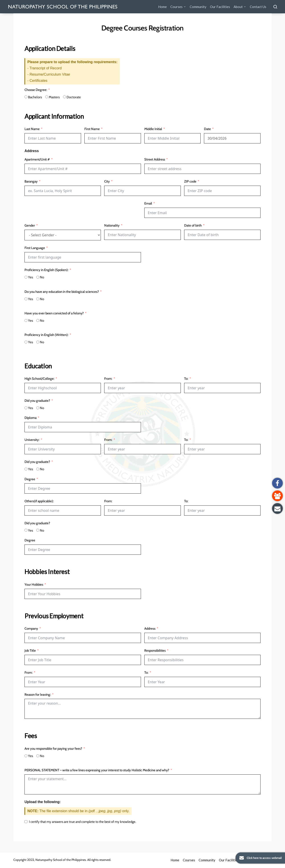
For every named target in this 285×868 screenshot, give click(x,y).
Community (198, 7)
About (238, 7)
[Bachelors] (26, 97)
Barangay (31, 181)
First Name (92, 129)
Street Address (155, 159)
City (107, 181)
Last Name (32, 129)
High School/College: (39, 379)
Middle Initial (153, 129)
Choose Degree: (36, 90)
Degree (30, 479)
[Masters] (47, 97)
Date (208, 129)
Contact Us (258, 7)
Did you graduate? (37, 401)
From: (108, 379)
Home (162, 7)
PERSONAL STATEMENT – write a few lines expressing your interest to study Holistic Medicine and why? (97, 770)
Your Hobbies (34, 585)
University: (32, 440)
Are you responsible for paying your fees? (53, 749)
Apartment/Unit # (37, 159)
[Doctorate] (64, 97)
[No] (38, 277)
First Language (35, 248)
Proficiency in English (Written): (46, 335)
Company (31, 629)
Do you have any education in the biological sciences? (62, 292)
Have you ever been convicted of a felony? (54, 313)
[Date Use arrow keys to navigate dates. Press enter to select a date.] (232, 138)
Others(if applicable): (39, 501)
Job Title (30, 651)
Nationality (112, 225)
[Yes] (26, 277)
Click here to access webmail (259, 858)
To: (186, 379)
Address (150, 629)
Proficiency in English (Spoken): (46, 270)
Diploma (31, 418)
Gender (30, 225)
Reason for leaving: (38, 695)
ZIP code (190, 181)
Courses (176, 7)
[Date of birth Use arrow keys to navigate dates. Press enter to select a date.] (222, 235)
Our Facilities (220, 7)
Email (148, 203)
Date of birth (193, 225)
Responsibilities (155, 651)
